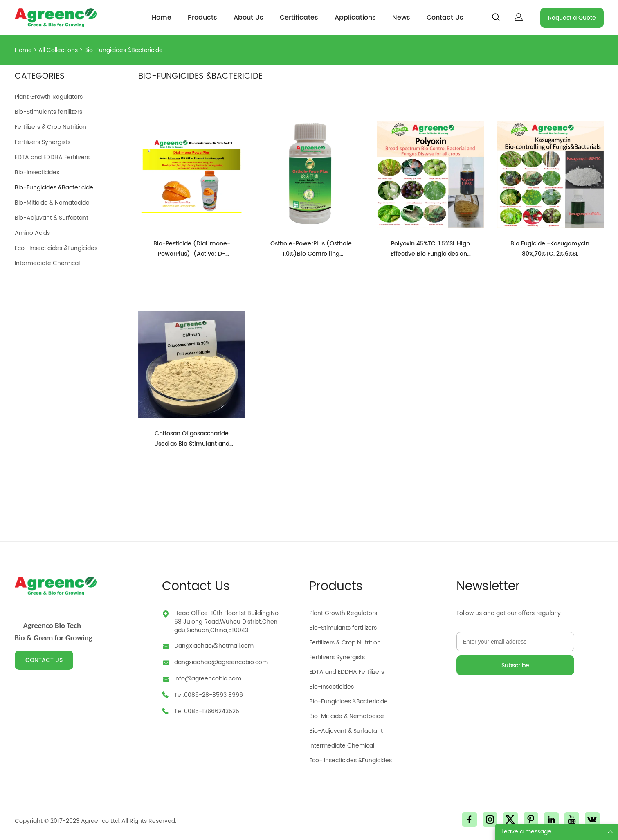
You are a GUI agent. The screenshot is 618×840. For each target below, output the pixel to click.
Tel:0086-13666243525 (207, 711)
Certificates (299, 18)
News (401, 18)
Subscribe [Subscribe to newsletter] (515, 665)
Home (162, 18)
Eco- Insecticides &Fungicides (56, 248)
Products (202, 18)
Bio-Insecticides (37, 172)
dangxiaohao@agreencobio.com (221, 662)
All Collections (58, 50)
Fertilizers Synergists (43, 142)
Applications (355, 18)
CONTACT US (44, 660)
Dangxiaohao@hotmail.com (214, 646)
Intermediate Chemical (47, 263)
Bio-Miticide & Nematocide (52, 203)
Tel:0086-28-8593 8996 (209, 695)
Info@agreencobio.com (208, 679)
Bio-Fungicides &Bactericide (124, 50)
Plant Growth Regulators (49, 97)
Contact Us (445, 18)
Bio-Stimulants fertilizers (48, 112)
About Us (248, 18)
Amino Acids (32, 233)
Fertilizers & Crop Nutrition (51, 127)
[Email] (515, 642)
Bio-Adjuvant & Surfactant (52, 218)
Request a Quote (572, 18)
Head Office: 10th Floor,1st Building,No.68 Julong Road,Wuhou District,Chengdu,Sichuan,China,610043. (227, 622)
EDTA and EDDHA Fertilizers (52, 157)
